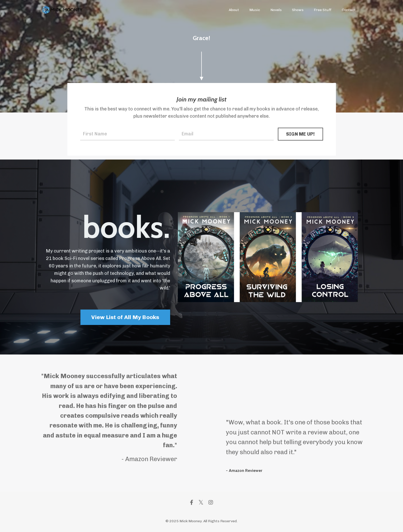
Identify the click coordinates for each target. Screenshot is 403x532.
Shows (298, 10)
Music (255, 10)
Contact (349, 10)
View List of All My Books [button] (125, 317)
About (234, 10)
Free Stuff (323, 10)
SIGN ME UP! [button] (300, 134)
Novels (276, 10)
